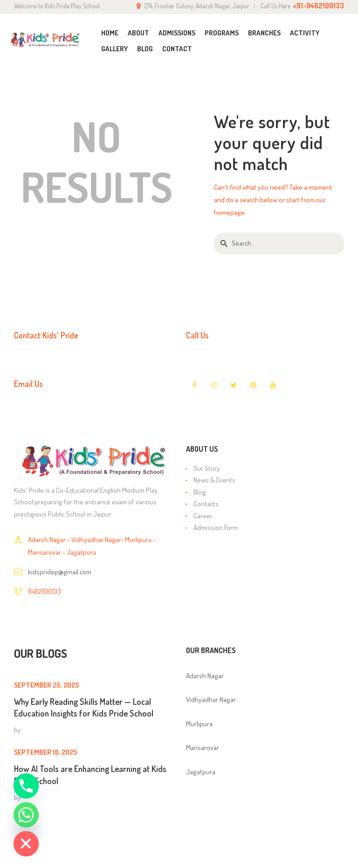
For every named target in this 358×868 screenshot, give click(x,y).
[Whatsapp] (26, 815)
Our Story (207, 468)
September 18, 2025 (46, 752)
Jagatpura (201, 772)
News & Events (214, 480)
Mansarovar (203, 747)
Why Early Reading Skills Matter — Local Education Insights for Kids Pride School (84, 707)
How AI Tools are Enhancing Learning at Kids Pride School (90, 775)
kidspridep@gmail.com (60, 572)
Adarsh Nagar (205, 676)
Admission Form (216, 527)
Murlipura (199, 724)
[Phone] (26, 786)
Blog (200, 492)
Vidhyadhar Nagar (211, 699)
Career (203, 516)
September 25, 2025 (47, 685)
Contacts (206, 504)
